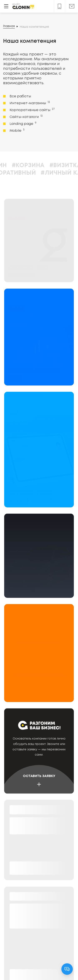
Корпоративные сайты (32, 110)
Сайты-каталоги (26, 117)
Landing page (23, 124)
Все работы (20, 96)
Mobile (17, 130)
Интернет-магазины (29, 103)
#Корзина (48, 166)
